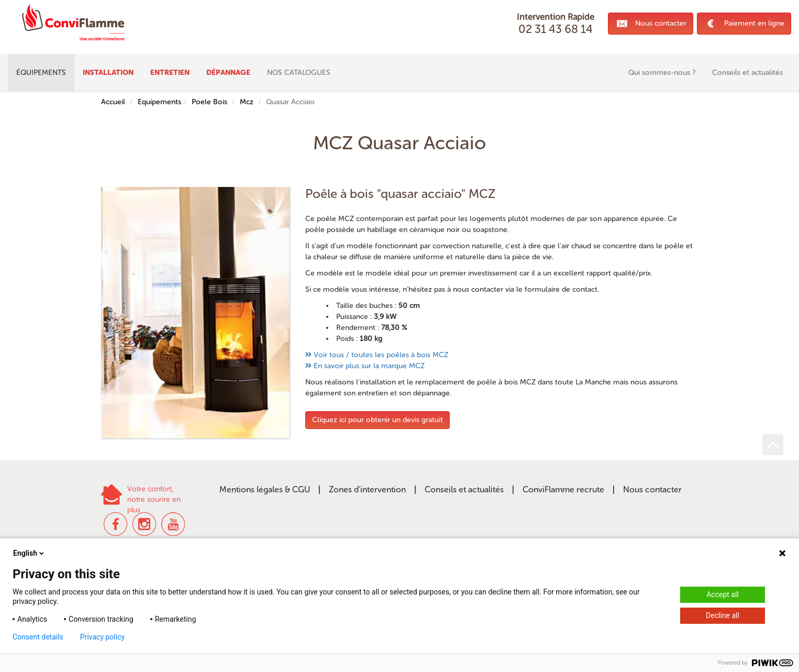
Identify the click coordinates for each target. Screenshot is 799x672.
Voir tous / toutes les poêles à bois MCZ (381, 355)
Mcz (247, 102)
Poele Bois (209, 102)
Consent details (38, 637)
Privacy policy (102, 637)
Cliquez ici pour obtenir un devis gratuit (378, 420)
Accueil (113, 102)
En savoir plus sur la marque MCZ (369, 366)
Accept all (723, 594)
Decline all (723, 615)
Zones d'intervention (367, 489)
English (29, 553)
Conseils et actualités (464, 489)
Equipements (159, 102)
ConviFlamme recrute (563, 489)
